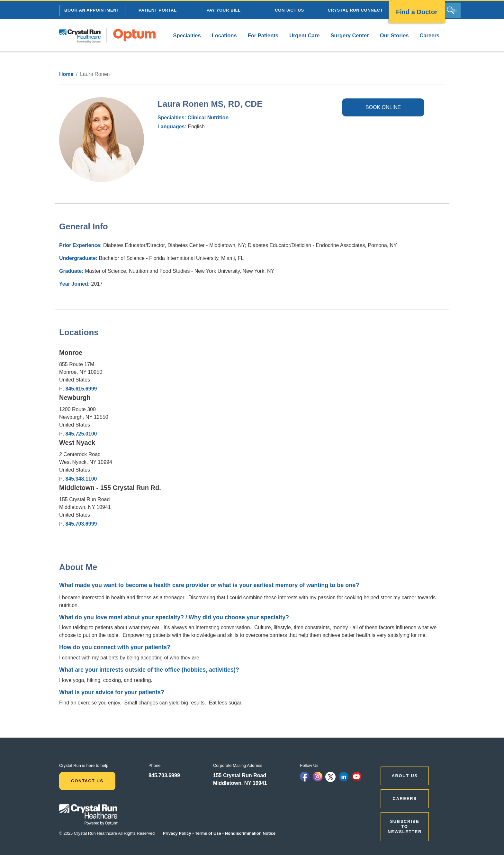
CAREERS (405, 799)
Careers (430, 35)
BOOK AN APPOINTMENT (92, 10)
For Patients (263, 35)
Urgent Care (304, 35)
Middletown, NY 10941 (240, 783)
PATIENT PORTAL (158, 10)
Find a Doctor (417, 12)
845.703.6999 (81, 524)
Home (66, 74)
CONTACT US (289, 10)
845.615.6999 (81, 389)
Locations (224, 35)
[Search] (453, 10)
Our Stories (394, 35)
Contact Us (87, 781)
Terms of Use (208, 833)
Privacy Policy (177, 833)
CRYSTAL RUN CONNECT (355, 10)
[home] (107, 35)
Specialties (187, 35)
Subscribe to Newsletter (405, 827)
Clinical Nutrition (208, 118)
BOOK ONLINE (383, 107)
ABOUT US (405, 776)
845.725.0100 (81, 434)
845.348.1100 (81, 479)
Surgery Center (350, 35)
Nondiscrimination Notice (250, 833)
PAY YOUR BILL (223, 10)
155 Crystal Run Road (240, 775)
